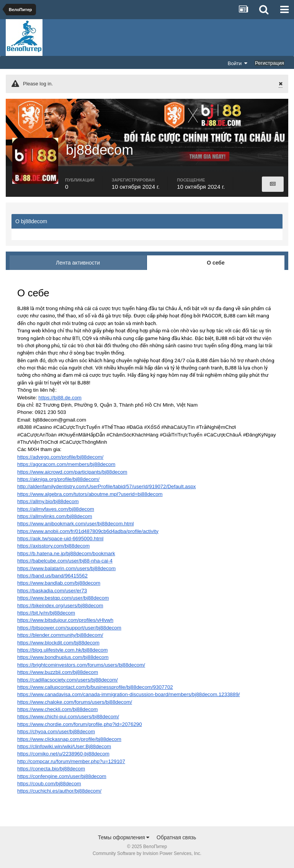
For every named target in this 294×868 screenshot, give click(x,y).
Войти (238, 63)
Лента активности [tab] (78, 266)
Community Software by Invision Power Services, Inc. (147, 857)
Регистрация (269, 63)
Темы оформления (124, 841)
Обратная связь (176, 841)
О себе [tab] (216, 266)
